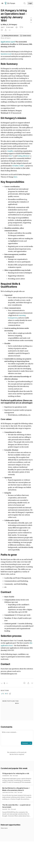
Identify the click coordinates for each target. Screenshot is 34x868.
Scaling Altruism (23, 156)
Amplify (10, 151)
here (11, 156)
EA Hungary (13, 25)
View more (4, 828)
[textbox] (17, 736)
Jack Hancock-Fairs (8, 792)
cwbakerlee (6, 776)
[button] (3, 694)
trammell (5, 809)
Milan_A (5, 25)
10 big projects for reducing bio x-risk (16, 773)
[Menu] (2, 3)
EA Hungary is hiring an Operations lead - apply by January (14, 15)
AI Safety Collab (18, 166)
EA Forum (10, 3)
